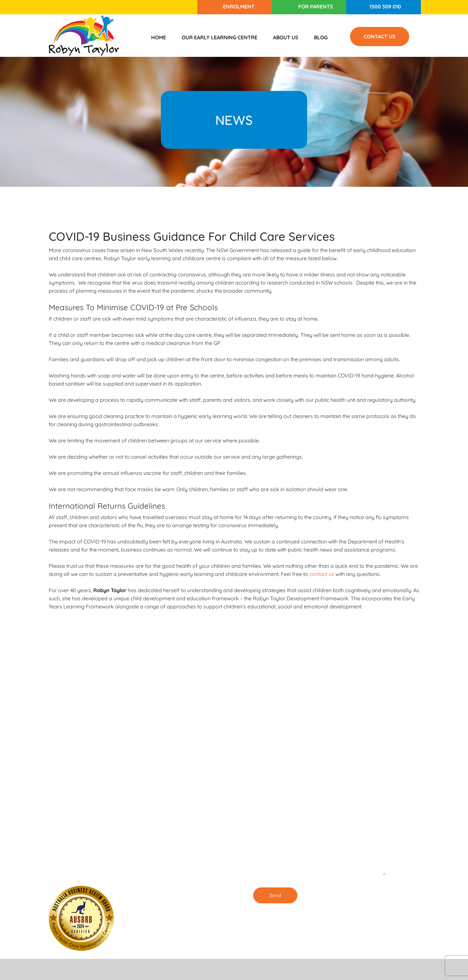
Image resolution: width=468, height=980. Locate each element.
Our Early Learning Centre (220, 37)
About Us (286, 37)
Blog (321, 37)
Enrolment (239, 6)
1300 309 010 (385, 6)
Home (159, 37)
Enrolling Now (183, 762)
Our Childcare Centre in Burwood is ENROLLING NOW (189, 870)
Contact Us (380, 36)
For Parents (316, 6)
